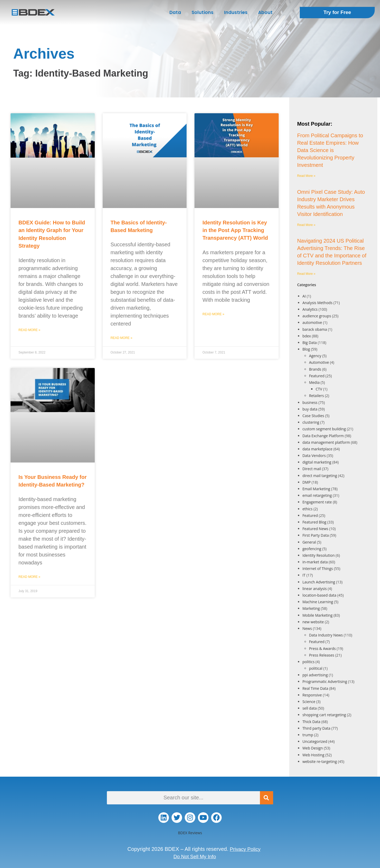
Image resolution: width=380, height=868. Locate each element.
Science (309, 702)
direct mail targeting (320, 476)
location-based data (319, 595)
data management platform (326, 442)
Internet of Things (318, 569)
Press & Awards (322, 648)
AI (304, 296)
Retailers (317, 396)
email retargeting (317, 495)
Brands (315, 369)
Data (175, 12)
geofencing (312, 549)
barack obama (315, 329)
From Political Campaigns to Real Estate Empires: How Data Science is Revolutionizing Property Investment (330, 150)
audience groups (317, 316)
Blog (306, 349)
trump (308, 735)
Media (314, 382)
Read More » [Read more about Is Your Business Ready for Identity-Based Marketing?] (29, 577)
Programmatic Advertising (325, 681)
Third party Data (316, 728)
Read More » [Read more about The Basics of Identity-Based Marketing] (122, 338)
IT (304, 575)
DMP (307, 482)
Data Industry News (326, 635)
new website (313, 622)
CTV (319, 389)
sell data (310, 708)
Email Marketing (316, 489)
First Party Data (316, 535)
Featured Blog (314, 522)
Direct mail (312, 469)
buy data (310, 409)
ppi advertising (315, 675)
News (307, 628)
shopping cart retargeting (324, 715)
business (310, 402)
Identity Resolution (319, 555)
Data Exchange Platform (323, 436)
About (265, 12)
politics (308, 662)
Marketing (311, 608)
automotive (312, 322)
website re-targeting (320, 761)
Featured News (315, 529)
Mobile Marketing (317, 615)
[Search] (267, 798)
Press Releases (322, 655)
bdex (307, 336)
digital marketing (317, 462)
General (309, 542)
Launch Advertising (319, 582)
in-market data (315, 562)
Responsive (312, 695)
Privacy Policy (245, 849)
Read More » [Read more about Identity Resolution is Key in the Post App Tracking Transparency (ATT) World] (213, 314)
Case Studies (313, 416)
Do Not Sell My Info (195, 856)
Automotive (319, 362)
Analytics (310, 309)
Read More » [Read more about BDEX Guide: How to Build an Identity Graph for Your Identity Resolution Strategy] (29, 330)
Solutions (203, 12)
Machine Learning (318, 602)
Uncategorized (315, 741)
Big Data (310, 343)
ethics (307, 509)
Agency (315, 356)
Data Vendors (314, 456)
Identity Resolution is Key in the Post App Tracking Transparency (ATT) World (235, 230)
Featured (317, 376)
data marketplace (317, 449)
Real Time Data (315, 688)
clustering (311, 422)
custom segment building (324, 429)
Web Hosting (313, 755)
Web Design (313, 748)
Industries (236, 12)
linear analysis (315, 589)
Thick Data (311, 722)
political (316, 668)
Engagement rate (317, 502)
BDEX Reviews (190, 833)
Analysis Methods (317, 303)
